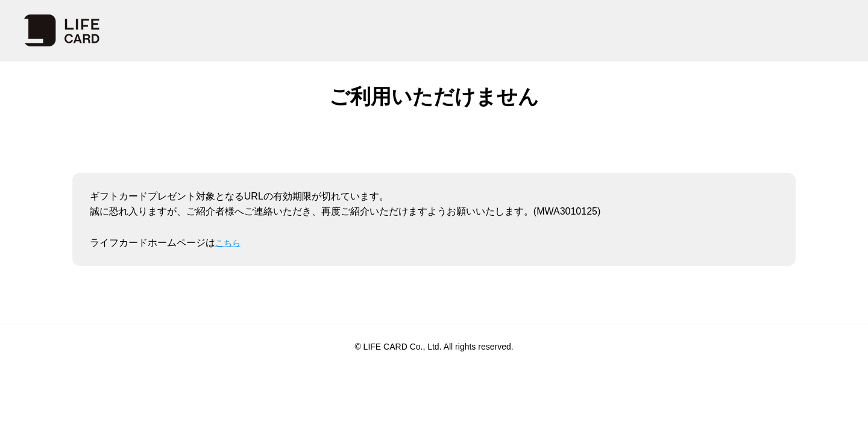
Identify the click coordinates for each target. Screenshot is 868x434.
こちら (230, 243)
